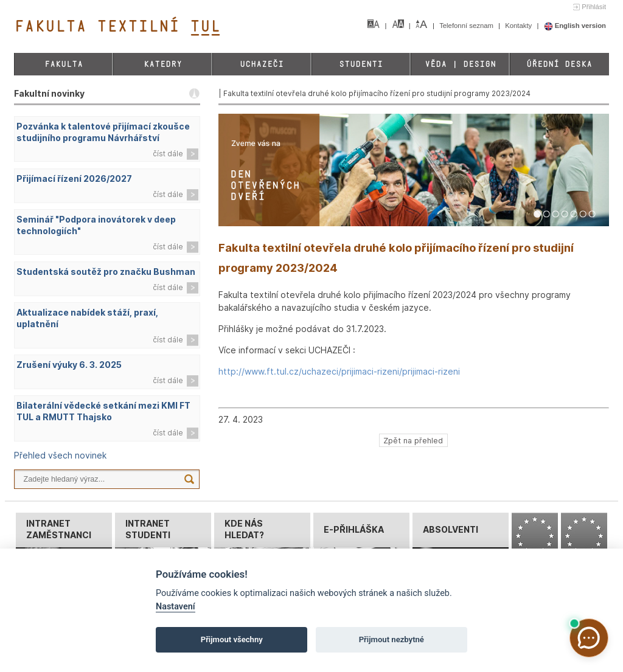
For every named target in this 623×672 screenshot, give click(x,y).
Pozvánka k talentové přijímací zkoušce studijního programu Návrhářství (103, 132)
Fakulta (64, 64)
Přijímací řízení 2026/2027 (74, 178)
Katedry (163, 64)
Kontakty (519, 26)
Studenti (361, 64)
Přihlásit (594, 7)
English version (575, 26)
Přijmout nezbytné (392, 639)
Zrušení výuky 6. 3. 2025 (69, 365)
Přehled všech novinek (60, 455)
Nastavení (176, 607)
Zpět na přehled (413, 440)
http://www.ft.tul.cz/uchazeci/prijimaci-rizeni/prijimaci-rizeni (339, 371)
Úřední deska (559, 64)
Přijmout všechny (232, 639)
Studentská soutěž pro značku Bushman (106, 272)
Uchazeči (262, 64)
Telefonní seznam (467, 26)
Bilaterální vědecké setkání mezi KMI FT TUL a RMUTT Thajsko (103, 411)
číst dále (168, 154)
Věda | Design (460, 64)
